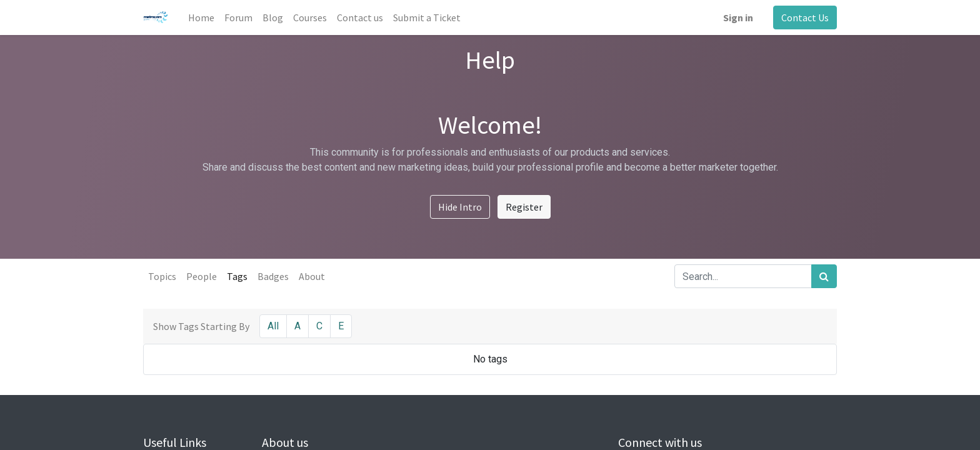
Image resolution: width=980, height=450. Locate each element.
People (202, 276)
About (312, 276)
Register (524, 207)
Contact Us (805, 17)
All (273, 326)
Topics (162, 276)
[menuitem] (201, 17)
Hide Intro (460, 207)
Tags (237, 276)
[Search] (824, 276)
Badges (273, 276)
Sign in (738, 17)
